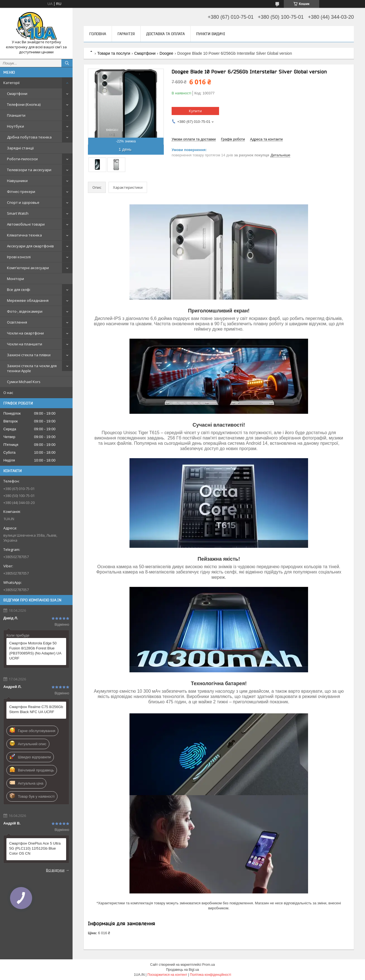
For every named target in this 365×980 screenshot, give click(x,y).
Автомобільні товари (26, 224)
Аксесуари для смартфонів (30, 246)
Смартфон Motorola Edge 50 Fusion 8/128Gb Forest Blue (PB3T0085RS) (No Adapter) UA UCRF (35, 651)
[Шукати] (67, 63)
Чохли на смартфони (25, 333)
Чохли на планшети (25, 344)
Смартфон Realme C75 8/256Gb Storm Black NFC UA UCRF (36, 709)
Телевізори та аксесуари (29, 170)
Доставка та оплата (165, 34)
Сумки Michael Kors (24, 382)
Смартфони (17, 94)
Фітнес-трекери (21, 192)
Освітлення (17, 322)
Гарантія (126, 34)
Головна (98, 34)
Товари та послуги (114, 53)
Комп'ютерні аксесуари (28, 268)
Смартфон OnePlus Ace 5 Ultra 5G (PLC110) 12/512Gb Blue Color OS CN (35, 848)
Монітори (15, 279)
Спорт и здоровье (23, 202)
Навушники (17, 181)
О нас (8, 393)
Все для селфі (19, 290)
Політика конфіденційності (211, 975)
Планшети (16, 115)
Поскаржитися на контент (167, 975)
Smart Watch (18, 213)
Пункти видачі (211, 34)
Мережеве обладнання (28, 300)
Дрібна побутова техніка (29, 137)
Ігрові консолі (19, 257)
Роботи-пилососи (22, 159)
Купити (195, 111)
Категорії (11, 83)
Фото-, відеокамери (25, 311)
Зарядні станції (20, 148)
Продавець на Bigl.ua (182, 970)
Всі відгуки (55, 870)
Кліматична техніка (24, 235)
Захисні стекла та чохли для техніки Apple (32, 368)
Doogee (166, 53)
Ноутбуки (15, 126)
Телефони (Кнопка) (24, 104)
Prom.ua (209, 965)
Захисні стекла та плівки (29, 355)
